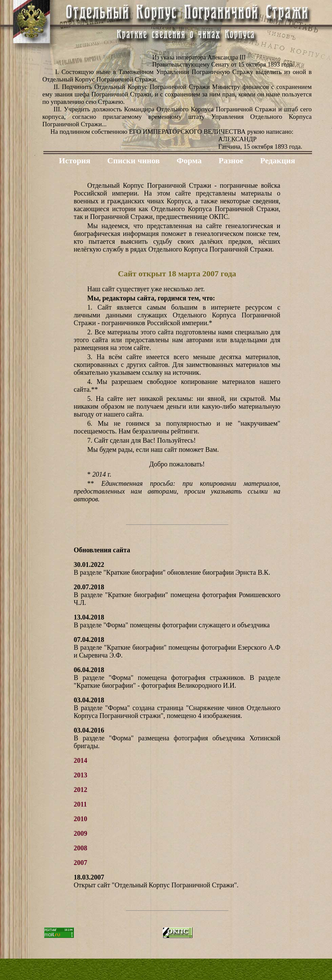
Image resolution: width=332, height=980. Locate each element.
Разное (231, 161)
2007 (81, 863)
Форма (189, 161)
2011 (80, 804)
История (75, 161)
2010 (81, 819)
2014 (81, 760)
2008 (81, 848)
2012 (81, 790)
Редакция (278, 161)
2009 (81, 833)
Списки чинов (134, 161)
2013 (81, 775)
